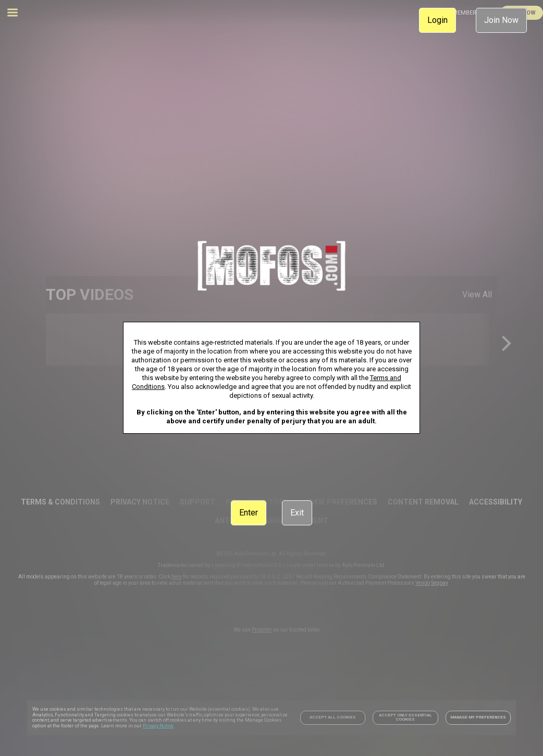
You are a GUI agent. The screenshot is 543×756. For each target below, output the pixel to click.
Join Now (501, 20)
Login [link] (437, 20)
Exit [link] (297, 513)
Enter (249, 513)
